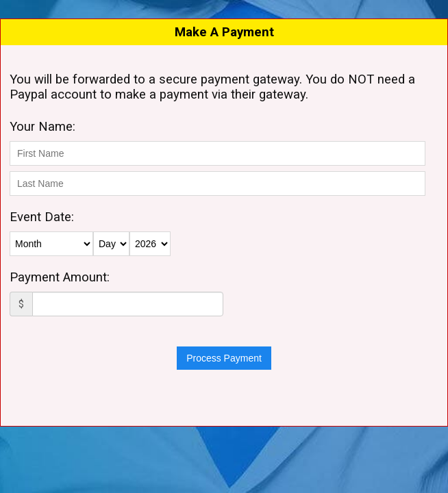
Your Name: (42, 127)
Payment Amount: (60, 277)
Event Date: (42, 217)
